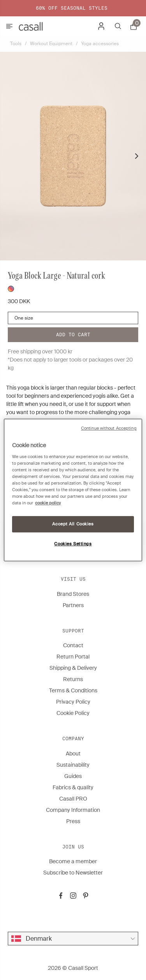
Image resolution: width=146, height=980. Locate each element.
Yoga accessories (100, 44)
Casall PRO (73, 799)
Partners (73, 605)
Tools (16, 44)
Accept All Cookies (73, 524)
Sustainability (73, 765)
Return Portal (73, 657)
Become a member (73, 861)
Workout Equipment (51, 44)
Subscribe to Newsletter (73, 873)
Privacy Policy (73, 702)
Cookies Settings (73, 544)
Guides (73, 776)
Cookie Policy (73, 713)
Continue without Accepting (109, 428)
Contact (73, 645)
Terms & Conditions (73, 690)
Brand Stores (73, 594)
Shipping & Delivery (73, 668)
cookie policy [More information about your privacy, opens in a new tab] (48, 503)
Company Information (73, 810)
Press (73, 821)
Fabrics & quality (73, 787)
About (73, 753)
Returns (73, 679)
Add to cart (73, 335)
